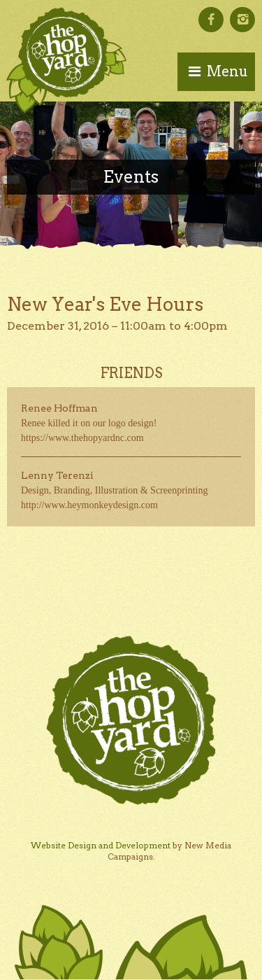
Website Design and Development (101, 845)
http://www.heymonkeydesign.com (89, 505)
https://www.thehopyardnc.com (82, 438)
